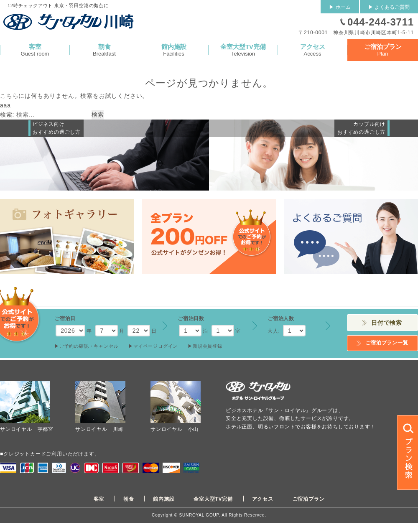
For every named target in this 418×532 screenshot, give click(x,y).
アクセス (263, 499)
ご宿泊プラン (309, 499)
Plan (383, 50)
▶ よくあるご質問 (389, 7)
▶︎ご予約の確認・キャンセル (86, 346)
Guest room (35, 50)
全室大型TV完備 (213, 499)
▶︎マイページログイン (153, 346)
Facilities (174, 50)
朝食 (129, 499)
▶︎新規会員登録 (205, 346)
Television (243, 50)
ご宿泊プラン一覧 (387, 343)
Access (312, 50)
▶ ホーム (340, 7)
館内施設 (164, 499)
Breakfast (104, 50)
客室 (99, 499)
